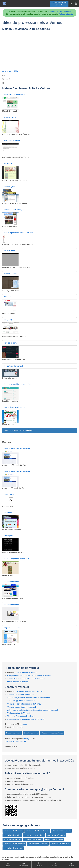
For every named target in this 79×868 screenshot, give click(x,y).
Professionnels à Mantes (56, 835)
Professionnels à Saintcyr (13, 831)
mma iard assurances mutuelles (17, 448)
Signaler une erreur (31, 733)
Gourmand (55, 864)
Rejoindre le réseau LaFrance (52, 733)
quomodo (8, 513)
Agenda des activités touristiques (21, 695)
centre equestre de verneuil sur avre (19, 233)
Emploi (39, 864)
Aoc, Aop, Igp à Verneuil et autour (21, 701)
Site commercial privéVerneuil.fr (59, 4)
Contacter (23, 724)
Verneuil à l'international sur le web (21, 716)
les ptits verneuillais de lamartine (17, 384)
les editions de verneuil (13, 366)
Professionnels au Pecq (33, 840)
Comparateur (24, 864)
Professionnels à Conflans (38, 844)
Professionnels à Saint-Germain (37, 831)
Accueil (8, 864)
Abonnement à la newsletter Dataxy (27, 719)
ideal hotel (8, 320)
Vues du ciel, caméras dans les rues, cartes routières (29, 698)
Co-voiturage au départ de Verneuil (21, 707)
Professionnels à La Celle (60, 844)
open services (10, 494)
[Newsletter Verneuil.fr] (71, 3)
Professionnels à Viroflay (61, 831)
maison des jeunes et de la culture (18, 430)
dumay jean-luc (10, 274)
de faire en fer (10, 251)
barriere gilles (10, 187)
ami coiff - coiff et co (12, 140)
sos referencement (12, 582)
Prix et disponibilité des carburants (31, 692)
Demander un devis (13, 733)
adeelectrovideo (11, 117)
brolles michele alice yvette (15, 210)
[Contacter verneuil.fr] (76, 3)
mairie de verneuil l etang (14, 407)
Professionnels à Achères (13, 848)
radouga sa (9, 536)
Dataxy (26, 739)
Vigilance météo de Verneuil (19, 713)
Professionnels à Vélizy (12, 835)
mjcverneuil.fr (10, 71)
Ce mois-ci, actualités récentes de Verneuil (25, 704)
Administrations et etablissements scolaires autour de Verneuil (32, 710)
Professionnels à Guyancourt (14, 844)
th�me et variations (12, 628)
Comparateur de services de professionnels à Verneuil (29, 676)
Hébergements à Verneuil (27, 672)
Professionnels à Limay (12, 840)
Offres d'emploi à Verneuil (18, 682)
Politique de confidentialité (59, 11)
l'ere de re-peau (11, 343)
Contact (71, 864)
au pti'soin (8, 164)
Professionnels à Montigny (34, 835)
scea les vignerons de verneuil (16, 559)
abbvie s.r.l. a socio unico (14, 94)
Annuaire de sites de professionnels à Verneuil (26, 679)
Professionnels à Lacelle (54, 840)
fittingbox (8, 297)
